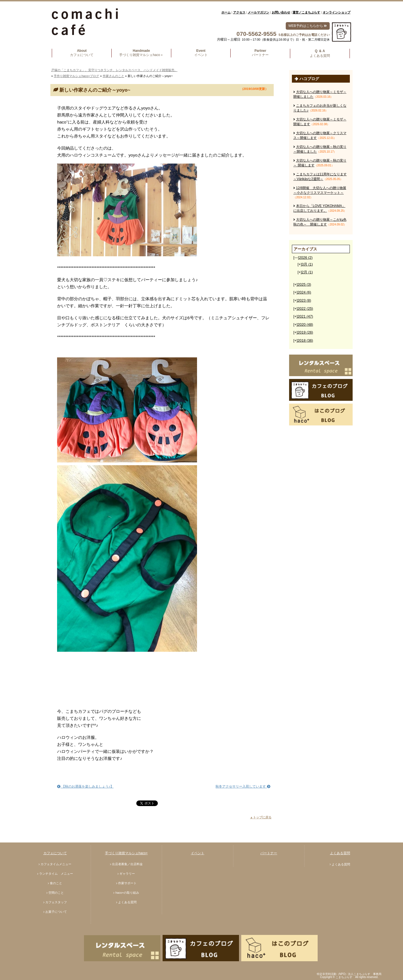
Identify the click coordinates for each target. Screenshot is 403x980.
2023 (304, 300)
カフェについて (55, 853)
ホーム (226, 12)
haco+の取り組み (127, 893)
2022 (305, 309)
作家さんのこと (113, 76)
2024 (304, 292)
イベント (198, 853)
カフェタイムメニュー (56, 864)
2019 (305, 332)
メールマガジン (258, 12)
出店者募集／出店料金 (127, 864)
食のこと (56, 883)
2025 (304, 284)
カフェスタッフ (56, 902)
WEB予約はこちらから (308, 26)
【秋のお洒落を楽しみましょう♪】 (85, 786)
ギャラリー (127, 874)
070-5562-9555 (256, 34)
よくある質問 (127, 902)
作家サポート (127, 883)
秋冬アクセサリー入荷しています (243, 786)
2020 (305, 324)
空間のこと (56, 893)
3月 (307, 264)
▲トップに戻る (261, 817)
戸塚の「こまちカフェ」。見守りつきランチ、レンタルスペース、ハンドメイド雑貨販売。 (114, 70)
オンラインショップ (337, 12)
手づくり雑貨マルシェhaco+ (126, 853)
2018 (305, 340)
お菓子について (56, 912)
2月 (307, 272)
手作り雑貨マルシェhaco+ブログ (76, 76)
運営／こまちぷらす (306, 12)
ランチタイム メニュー (56, 874)
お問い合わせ (281, 12)
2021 (305, 316)
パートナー (269, 853)
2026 (306, 258)
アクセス (239, 12)
